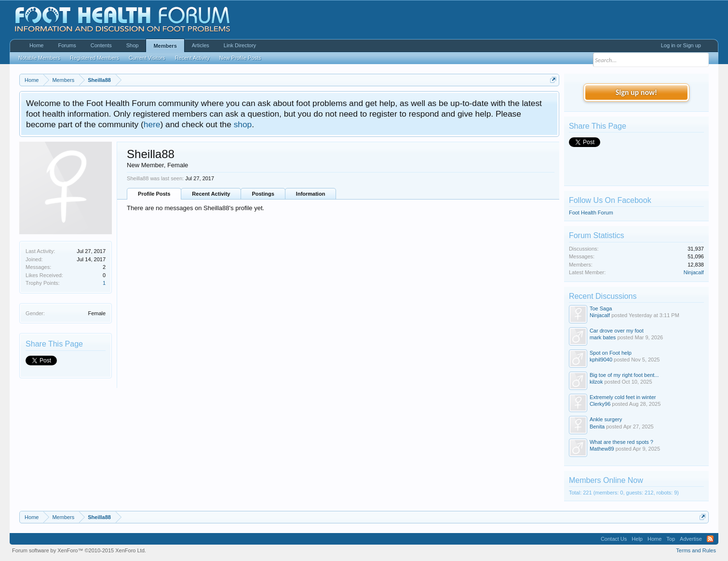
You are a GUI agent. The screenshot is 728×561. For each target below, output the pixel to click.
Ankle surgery (606, 419)
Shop (133, 45)
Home (36, 45)
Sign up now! (636, 92)
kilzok (596, 382)
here (152, 124)
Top (671, 539)
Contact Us (614, 539)
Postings (263, 194)
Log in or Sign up (681, 45)
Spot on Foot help (611, 353)
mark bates (603, 337)
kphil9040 (601, 360)
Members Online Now (606, 480)
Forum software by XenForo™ (79, 550)
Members (165, 46)
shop (243, 124)
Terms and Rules (696, 550)
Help (637, 539)
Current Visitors (147, 58)
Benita (597, 427)
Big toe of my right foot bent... (624, 375)
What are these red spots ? (621, 442)
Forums (67, 45)
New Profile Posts (240, 58)
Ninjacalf (694, 272)
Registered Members (94, 58)
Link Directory (240, 45)
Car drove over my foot (617, 331)
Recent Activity (211, 194)
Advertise (691, 539)
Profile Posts (154, 194)
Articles (201, 45)
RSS (710, 539)
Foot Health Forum (591, 213)
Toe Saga (601, 308)
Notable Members (39, 58)
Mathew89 (602, 449)
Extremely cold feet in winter (623, 397)
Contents (101, 45)
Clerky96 (600, 404)
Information (311, 194)
